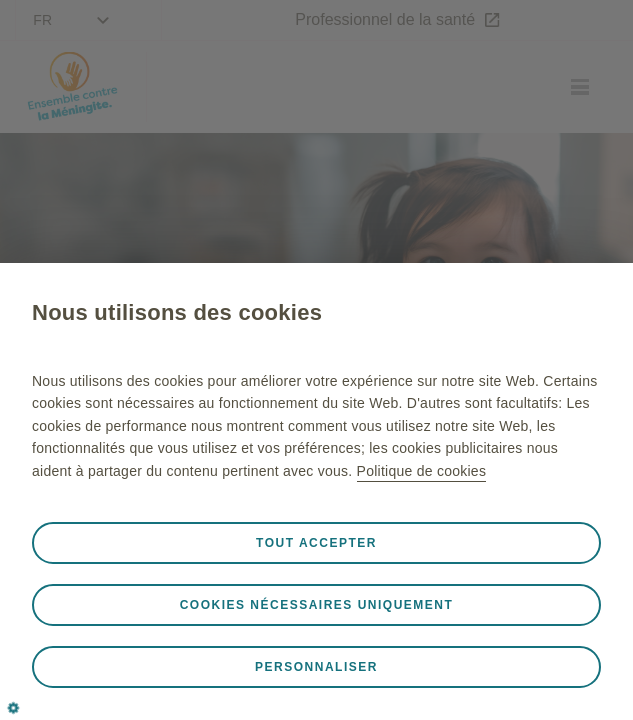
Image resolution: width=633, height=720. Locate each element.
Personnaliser (316, 667)
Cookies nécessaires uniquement (317, 605)
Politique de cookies (422, 471)
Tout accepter (316, 543)
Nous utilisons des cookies (177, 312)
